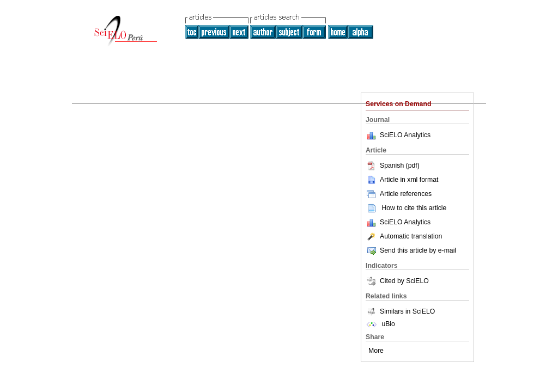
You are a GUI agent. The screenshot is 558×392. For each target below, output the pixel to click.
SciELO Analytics (405, 135)
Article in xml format (402, 180)
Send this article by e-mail (411, 250)
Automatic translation (404, 236)
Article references (399, 194)
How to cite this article (414, 208)
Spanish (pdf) (393, 166)
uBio (380, 324)
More (376, 351)
